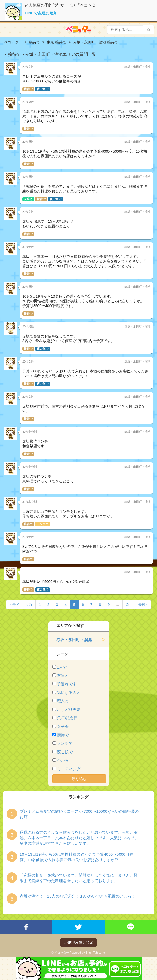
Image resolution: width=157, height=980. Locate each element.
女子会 (63, 726)
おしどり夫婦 (69, 709)
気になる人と (69, 692)
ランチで (65, 743)
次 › (129, 605)
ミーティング (69, 769)
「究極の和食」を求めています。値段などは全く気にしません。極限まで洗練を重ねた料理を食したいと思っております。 (79, 878)
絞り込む (79, 779)
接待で (63, 735)
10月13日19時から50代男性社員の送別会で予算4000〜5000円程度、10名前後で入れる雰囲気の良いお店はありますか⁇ (76, 857)
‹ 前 (29, 605)
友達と (63, 675)
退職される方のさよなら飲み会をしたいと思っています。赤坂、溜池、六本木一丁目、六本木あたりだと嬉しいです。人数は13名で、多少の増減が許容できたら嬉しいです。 (79, 838)
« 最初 (15, 605)
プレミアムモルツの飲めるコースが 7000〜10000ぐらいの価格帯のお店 (79, 814)
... (118, 605)
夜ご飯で (65, 752)
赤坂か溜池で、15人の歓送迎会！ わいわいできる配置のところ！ (77, 896)
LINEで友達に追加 (41, 13)
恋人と (63, 701)
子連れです (67, 684)
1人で (62, 667)
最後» (143, 605)
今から (63, 760)
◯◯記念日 (67, 718)
